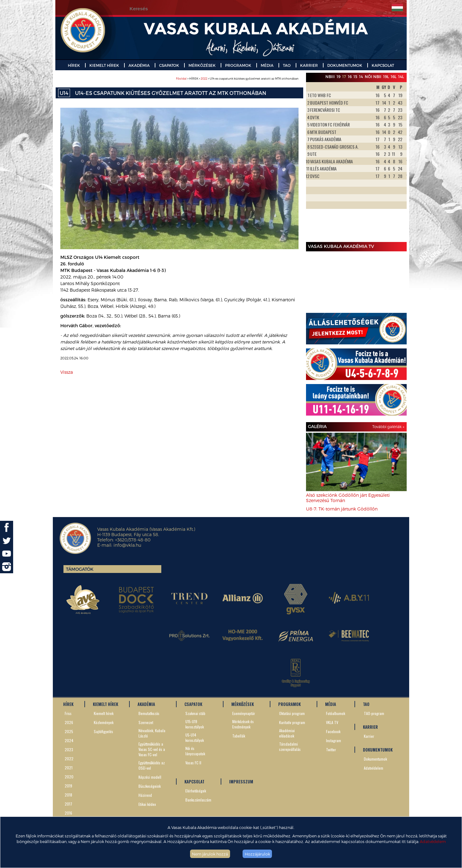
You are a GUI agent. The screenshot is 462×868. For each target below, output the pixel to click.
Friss (68, 713)
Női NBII (373, 76)
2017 (68, 804)
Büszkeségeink (150, 786)
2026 (69, 722)
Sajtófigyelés (103, 731)
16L (394, 76)
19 (339, 76)
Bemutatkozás (149, 713)
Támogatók (80, 569)
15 (355, 76)
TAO (287, 65)
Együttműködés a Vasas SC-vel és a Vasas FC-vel (152, 749)
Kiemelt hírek (104, 713)
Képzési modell (150, 777)
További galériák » (388, 427)
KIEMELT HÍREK (104, 65)
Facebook (333, 731)
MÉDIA (267, 65)
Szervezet (146, 722)
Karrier (369, 736)
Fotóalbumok (336, 713)
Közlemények (104, 722)
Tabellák (239, 736)
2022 (204, 79)
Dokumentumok (375, 759)
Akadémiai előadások (287, 733)
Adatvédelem (433, 841)
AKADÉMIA (139, 65)
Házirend (145, 795)
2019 (68, 786)
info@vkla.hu (127, 545)
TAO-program (374, 713)
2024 (69, 740)
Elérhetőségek (196, 791)
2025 (69, 731)
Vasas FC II (193, 763)
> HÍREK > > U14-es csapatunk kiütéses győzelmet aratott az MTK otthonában (237, 79)
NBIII (330, 76)
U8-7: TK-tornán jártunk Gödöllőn (342, 509)
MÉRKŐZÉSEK (202, 65)
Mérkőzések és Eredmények (243, 724)
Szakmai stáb (195, 713)
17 (344, 76)
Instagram (334, 740)
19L (386, 76)
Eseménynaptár (244, 713)
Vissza (67, 372)
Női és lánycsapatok (195, 751)
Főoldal (181, 79)
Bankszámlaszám (198, 800)
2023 (69, 750)
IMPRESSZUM (241, 782)
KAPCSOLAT (383, 65)
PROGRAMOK (238, 65)
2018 (68, 795)
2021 (69, 768)
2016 (68, 813)
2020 (69, 777)
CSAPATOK (169, 65)
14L (401, 76)
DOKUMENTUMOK (345, 65)
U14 (64, 93)
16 (350, 76)
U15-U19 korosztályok (195, 724)
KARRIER (309, 65)
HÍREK (74, 65)
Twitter (331, 750)
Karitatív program (292, 722)
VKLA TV (332, 722)
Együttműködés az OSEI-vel (152, 765)
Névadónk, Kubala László (152, 733)
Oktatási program (292, 713)
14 (361, 76)
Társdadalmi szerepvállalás (290, 747)
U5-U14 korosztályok (195, 737)
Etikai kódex (147, 804)
